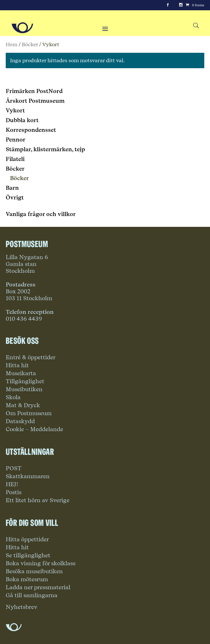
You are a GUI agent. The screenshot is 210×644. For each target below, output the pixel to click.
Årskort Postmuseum (35, 101)
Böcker (30, 44)
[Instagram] (181, 5)
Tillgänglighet (25, 381)
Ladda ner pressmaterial (38, 587)
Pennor (16, 140)
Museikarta (21, 373)
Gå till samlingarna (32, 595)
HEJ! (12, 484)
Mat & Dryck (23, 405)
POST (14, 468)
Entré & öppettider (31, 357)
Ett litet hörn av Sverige (38, 500)
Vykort (15, 110)
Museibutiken (24, 389)
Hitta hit (17, 365)
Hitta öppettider (27, 539)
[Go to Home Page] (22, 28)
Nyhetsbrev (22, 607)
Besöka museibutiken (34, 571)
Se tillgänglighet (28, 555)
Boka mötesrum (27, 579)
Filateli (15, 159)
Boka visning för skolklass (41, 563)
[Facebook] (168, 5)
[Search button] (196, 26)
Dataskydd (20, 421)
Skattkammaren (28, 476)
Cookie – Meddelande (34, 429)
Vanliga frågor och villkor (41, 214)
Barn (12, 188)
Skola (13, 397)
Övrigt (15, 197)
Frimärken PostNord (34, 91)
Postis (14, 492)
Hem (12, 44)
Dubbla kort (22, 120)
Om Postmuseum (29, 413)
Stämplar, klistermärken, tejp (45, 149)
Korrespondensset (31, 130)
